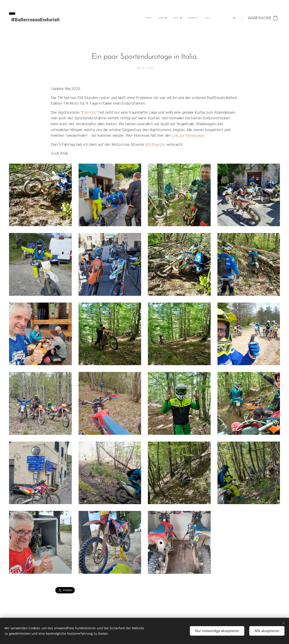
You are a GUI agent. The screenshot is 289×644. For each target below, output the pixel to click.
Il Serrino (89, 112)
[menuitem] (173, 18)
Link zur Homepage (188, 135)
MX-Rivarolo (155, 144)
